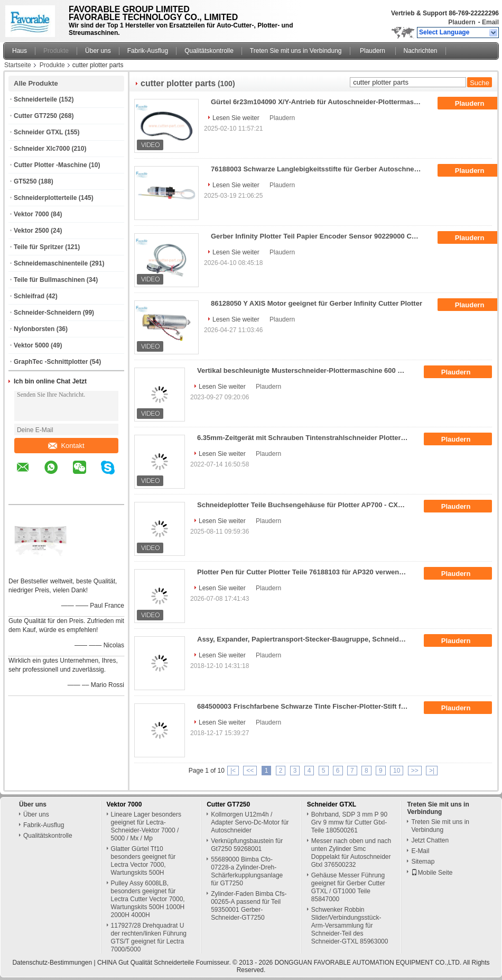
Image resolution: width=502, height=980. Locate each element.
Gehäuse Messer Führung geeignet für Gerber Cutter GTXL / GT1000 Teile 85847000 (348, 887)
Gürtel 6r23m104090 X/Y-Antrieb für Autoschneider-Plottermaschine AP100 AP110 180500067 (320, 102)
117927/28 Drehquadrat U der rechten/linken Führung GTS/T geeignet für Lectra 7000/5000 (149, 937)
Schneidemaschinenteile (51, 263)
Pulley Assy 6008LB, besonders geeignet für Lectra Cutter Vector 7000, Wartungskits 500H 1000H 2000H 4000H (148, 899)
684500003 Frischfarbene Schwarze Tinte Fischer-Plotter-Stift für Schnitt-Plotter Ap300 (306, 706)
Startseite (18, 65)
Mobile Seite (432, 873)
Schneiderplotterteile (45, 198)
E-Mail (420, 851)
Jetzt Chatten (430, 840)
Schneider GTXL (38, 132)
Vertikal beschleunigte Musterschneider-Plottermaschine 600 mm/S (306, 370)
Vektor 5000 (31, 345)
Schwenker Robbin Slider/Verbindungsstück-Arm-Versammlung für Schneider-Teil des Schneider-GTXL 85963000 (350, 926)
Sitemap (423, 862)
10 (397, 771)
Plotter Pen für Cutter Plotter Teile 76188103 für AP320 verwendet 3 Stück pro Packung (306, 572)
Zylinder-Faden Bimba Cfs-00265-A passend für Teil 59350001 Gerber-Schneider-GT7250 (249, 906)
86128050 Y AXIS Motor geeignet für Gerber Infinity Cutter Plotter (317, 303)
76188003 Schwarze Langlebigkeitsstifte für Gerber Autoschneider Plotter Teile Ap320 (320, 169)
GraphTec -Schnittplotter (51, 362)
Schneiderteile (35, 99)
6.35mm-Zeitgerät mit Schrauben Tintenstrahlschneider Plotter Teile (306, 438)
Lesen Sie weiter (236, 118)
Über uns (98, 51)
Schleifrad (29, 296)
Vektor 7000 (31, 214)
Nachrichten (421, 51)
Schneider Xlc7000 (42, 149)
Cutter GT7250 (35, 116)
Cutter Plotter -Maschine (50, 165)
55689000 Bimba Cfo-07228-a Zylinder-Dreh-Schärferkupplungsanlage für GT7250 (247, 871)
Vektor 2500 (31, 231)
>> (415, 771)
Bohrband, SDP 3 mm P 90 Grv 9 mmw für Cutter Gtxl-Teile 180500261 (349, 822)
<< (250, 771)
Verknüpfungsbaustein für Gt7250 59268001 (247, 845)
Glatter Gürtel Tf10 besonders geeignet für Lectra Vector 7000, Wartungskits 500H (143, 861)
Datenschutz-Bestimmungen (52, 963)
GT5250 (25, 181)
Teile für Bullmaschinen (49, 280)
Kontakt (66, 446)
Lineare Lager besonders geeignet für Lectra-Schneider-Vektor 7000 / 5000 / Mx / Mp (146, 826)
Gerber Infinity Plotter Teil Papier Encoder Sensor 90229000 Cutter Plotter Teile (320, 236)
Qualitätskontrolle (209, 51)
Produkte (56, 51)
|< (233, 771)
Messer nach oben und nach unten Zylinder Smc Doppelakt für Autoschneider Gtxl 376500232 (351, 853)
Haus (20, 51)
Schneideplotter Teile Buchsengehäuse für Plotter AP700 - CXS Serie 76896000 (306, 505)
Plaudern (462, 22)
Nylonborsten (34, 329)
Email (490, 22)
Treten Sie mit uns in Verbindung (296, 51)
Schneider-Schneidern (47, 313)
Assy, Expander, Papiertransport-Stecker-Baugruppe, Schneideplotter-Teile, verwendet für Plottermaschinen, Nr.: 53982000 (306, 639)
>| (432, 771)
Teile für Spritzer (39, 247)
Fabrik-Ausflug (148, 51)
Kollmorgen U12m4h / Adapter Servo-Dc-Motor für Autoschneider (250, 822)
